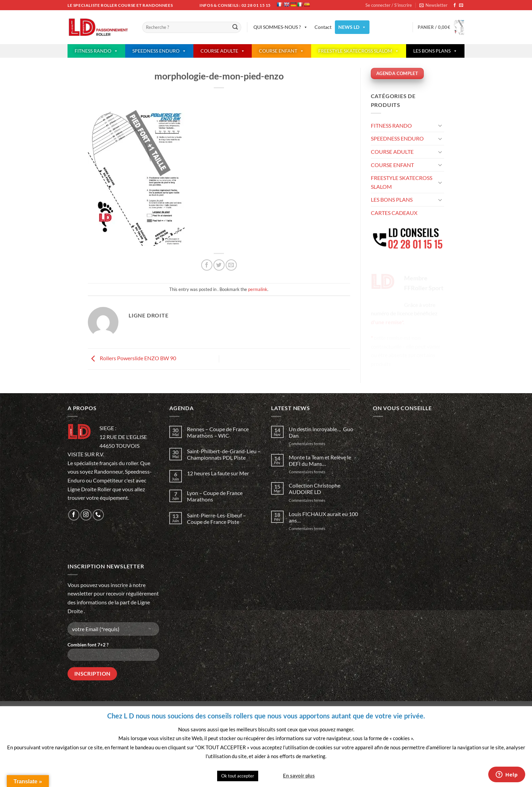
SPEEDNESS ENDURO (159, 51)
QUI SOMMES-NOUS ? (281, 27)
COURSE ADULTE (223, 51)
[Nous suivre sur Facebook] (455, 5)
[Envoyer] (235, 28)
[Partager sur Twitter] (219, 265)
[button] (433, 5)
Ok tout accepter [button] (238, 776)
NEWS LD (352, 27)
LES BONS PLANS (435, 51)
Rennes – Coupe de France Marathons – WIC (218, 432)
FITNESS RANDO (96, 51)
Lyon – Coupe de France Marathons (215, 496)
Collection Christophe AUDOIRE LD (315, 489)
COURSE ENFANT (281, 51)
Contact (323, 27)
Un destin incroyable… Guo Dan (321, 432)
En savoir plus (299, 775)
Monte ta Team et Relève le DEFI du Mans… (320, 460)
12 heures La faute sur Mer (218, 473)
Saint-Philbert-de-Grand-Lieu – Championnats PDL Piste (224, 454)
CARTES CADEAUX (394, 213)
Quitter (270, 775)
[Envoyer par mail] (231, 265)
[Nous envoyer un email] (461, 5)
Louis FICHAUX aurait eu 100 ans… (323, 517)
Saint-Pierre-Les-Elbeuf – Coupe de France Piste (216, 518)
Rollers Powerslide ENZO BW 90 (132, 358)
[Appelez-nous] (98, 515)
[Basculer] (440, 125)
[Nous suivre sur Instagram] (86, 515)
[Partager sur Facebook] (207, 265)
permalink (258, 289)
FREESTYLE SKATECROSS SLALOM (359, 51)
